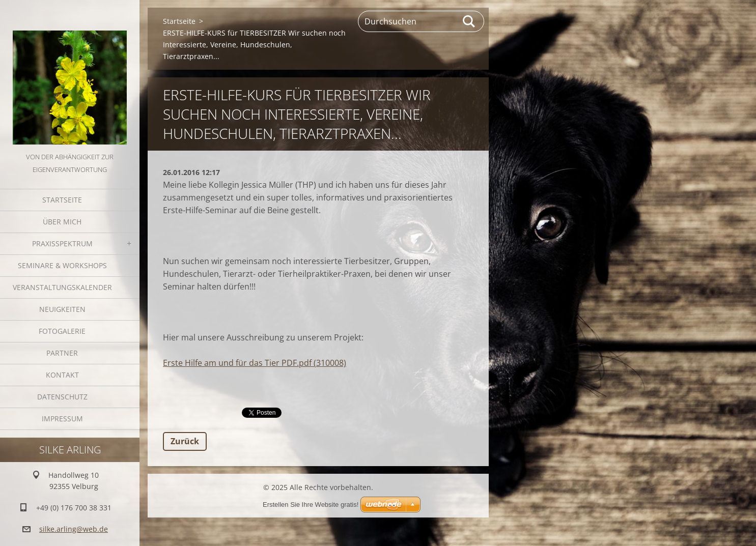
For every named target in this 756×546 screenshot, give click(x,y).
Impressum (62, 419)
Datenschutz (62, 397)
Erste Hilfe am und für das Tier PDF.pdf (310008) (255, 363)
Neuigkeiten (62, 309)
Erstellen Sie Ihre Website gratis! (311, 505)
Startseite (62, 200)
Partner (62, 353)
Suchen (469, 21)
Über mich (62, 222)
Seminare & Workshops (62, 265)
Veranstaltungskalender (62, 287)
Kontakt (62, 375)
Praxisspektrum (62, 243)
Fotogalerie (62, 331)
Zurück (185, 441)
